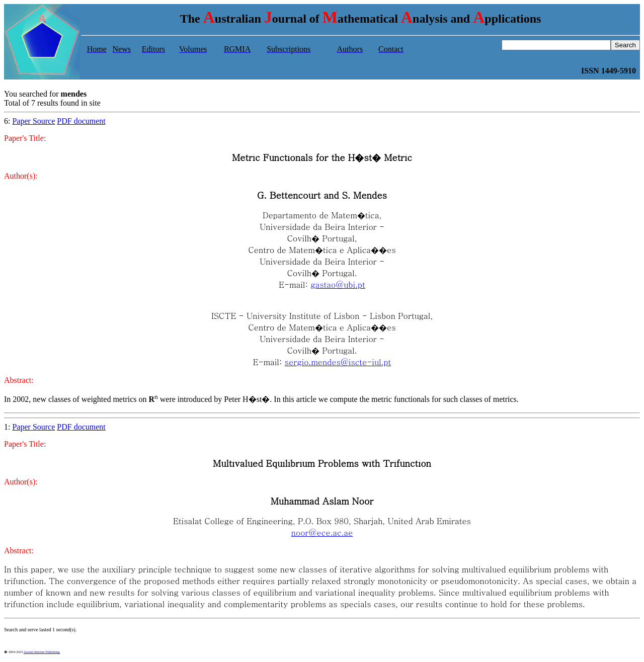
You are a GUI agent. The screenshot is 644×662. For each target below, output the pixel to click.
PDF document (81, 121)
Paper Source (33, 121)
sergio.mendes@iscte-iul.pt (338, 362)
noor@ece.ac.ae (322, 532)
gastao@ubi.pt (338, 284)
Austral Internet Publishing (42, 652)
